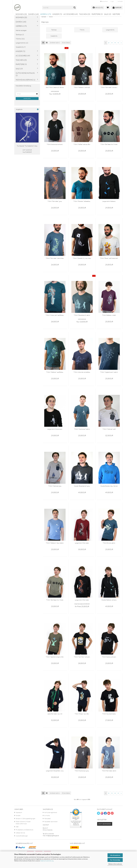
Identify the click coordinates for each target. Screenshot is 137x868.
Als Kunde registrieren (51, 815)
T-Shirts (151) (20, 41)
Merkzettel (120, 1)
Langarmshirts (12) (22, 45)
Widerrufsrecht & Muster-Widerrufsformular (23, 825)
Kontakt (18, 818)
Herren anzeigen (21, 33)
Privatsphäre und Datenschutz (24, 832)
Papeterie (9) (97, 14)
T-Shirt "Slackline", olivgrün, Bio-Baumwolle (55, 660)
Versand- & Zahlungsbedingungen (25, 821)
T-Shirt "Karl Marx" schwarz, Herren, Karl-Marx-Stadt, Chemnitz (82, 660)
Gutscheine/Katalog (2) (25, 77)
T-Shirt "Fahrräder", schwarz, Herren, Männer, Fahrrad (109, 90)
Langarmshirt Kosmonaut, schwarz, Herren (55, 432)
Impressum (19, 815)
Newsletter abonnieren (51, 824)
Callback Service (20, 835)
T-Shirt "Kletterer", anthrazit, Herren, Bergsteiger (82, 90)
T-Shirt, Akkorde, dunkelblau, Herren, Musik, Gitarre (82, 375)
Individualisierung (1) (25, 82)
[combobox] (55, 45)
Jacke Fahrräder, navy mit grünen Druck (55, 716)
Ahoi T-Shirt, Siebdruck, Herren (55, 90)
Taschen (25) (85, 14)
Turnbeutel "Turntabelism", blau (27, 148)
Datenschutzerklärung (47, 861)
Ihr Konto (47, 818)
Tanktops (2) (20, 37)
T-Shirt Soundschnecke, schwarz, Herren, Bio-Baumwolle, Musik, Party (109, 716)
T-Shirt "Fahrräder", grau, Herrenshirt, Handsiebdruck (55, 204)
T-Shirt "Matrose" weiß (109, 432)
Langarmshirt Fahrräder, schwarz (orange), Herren (82, 603)
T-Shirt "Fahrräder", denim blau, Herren (55, 261)
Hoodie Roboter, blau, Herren (109, 489)
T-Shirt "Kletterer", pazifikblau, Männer (55, 375)
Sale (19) (108, 14)
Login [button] (112, 1)
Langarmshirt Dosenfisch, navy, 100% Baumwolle (55, 773)
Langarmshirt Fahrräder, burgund (82, 546)
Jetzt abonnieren (105, 826)
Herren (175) (46, 14)
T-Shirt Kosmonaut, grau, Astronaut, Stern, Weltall (82, 773)
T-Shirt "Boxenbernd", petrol (82, 318)
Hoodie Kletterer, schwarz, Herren (109, 603)
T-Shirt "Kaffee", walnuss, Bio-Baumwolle (82, 147)
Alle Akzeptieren (115, 855)
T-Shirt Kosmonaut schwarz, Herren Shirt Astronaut (55, 147)
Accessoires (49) (71, 14)
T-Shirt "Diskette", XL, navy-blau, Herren (82, 261)
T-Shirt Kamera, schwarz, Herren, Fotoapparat (109, 660)
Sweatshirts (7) (21, 50)
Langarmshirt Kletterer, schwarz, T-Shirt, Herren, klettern (109, 204)
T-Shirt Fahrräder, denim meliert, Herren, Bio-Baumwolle (109, 773)
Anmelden (27, 101)
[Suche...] (75, 8)
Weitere (116, 14)
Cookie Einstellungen (22, 838)
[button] (104, 1)
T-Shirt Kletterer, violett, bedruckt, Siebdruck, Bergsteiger (109, 318)
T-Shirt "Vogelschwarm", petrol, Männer (109, 375)
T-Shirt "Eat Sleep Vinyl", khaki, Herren (109, 147)
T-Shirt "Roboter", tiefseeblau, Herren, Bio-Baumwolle (82, 204)
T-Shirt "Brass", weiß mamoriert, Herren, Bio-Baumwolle (109, 261)
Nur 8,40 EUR (27, 154)
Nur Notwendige (115, 860)
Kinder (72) (57, 14)
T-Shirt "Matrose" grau (55, 489)
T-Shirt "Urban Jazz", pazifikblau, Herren (55, 318)
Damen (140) (33, 14)
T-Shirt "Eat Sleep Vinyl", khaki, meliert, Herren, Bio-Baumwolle (55, 603)
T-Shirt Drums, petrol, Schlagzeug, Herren (109, 546)
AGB (17, 829)
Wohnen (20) (21, 14)
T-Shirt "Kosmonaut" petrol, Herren (82, 432)
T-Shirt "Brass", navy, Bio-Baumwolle (82, 716)
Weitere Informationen (115, 864)
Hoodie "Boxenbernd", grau (82, 489)
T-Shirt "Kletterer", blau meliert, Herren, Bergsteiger (55, 546)
